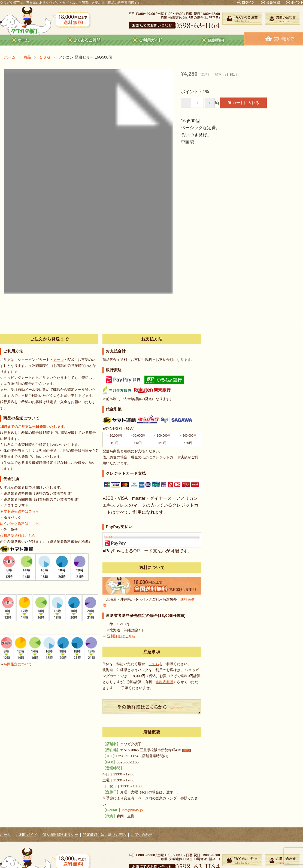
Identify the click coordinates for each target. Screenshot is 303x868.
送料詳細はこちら (121, 636)
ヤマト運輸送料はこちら (19, 511)
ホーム (5, 835)
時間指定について (18, 664)
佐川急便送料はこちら (18, 536)
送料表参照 (164, 682)
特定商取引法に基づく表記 (104, 835)
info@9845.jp (132, 810)
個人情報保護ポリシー (60, 835)
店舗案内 (212, 40)
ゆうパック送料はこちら (19, 524)
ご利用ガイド (26, 835)
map (187, 750)
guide (148, 40)
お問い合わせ (142, 835)
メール (58, 360)
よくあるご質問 (84, 40)
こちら (154, 664)
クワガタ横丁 (26, 21)
